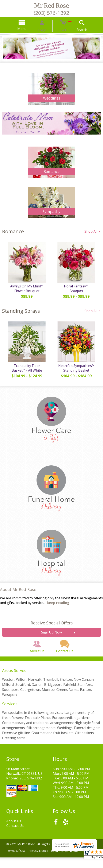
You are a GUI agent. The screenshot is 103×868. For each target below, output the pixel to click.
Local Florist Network (71, 861)
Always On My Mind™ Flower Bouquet (26, 291)
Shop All (93, 231)
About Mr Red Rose (18, 594)
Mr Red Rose (51, 6)
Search (75, 30)
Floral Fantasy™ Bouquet (77, 288)
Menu (29, 29)
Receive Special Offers (52, 627)
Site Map (16, 866)
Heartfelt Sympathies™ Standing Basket (77, 372)
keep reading (58, 607)
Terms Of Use (17, 861)
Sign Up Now (51, 636)
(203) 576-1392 (51, 13)
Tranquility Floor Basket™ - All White (26, 372)
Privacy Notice (41, 861)
